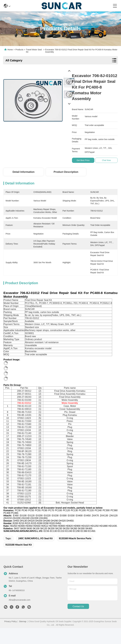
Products (19, 50)
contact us (78, 606)
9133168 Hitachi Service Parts (75, 538)
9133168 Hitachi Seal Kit (19, 545)
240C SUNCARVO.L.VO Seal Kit (35, 538)
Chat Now (108, 160)
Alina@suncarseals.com (19, 600)
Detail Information (23, 172)
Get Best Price (85, 160)
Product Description (66, 172)
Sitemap (23, 621)
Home (10, 50)
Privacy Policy (11, 621)
